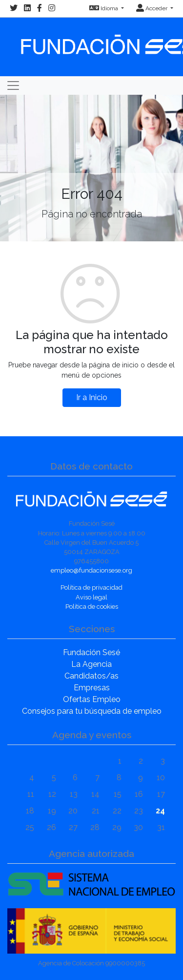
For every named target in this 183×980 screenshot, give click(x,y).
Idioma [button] (104, 8)
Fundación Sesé (91, 652)
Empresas (92, 688)
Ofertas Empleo (92, 699)
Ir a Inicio (92, 397)
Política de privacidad (91, 587)
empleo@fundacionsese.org (91, 570)
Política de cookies (92, 607)
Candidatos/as (91, 676)
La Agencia (91, 664)
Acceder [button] (152, 8)
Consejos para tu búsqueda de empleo (92, 711)
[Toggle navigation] (13, 85)
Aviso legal (91, 597)
